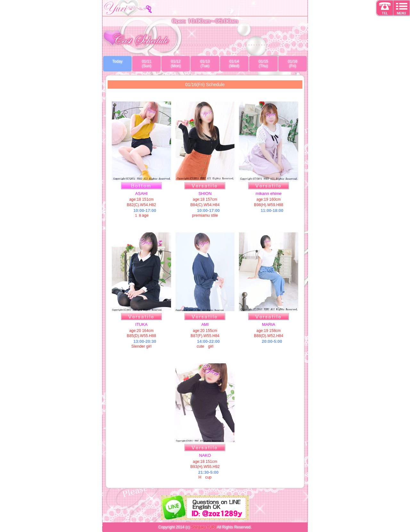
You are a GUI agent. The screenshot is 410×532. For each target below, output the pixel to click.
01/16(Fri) (292, 64)
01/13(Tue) (205, 64)
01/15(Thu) (263, 64)
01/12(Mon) (176, 64)
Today (118, 61)
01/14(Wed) (234, 64)
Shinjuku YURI (203, 527)
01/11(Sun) (147, 64)
